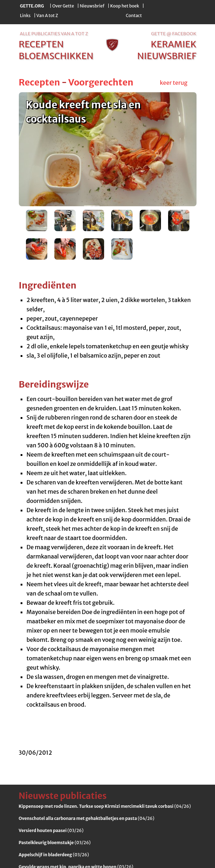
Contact (134, 15)
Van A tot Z (47, 15)
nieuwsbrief (167, 56)
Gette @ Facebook (174, 34)
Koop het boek (125, 6)
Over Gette (63, 6)
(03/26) (51, 830)
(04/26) (105, 806)
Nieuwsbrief (92, 6)
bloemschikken (56, 56)
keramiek (173, 44)
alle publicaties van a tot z (54, 34)
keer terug (174, 83)
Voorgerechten (101, 82)
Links (25, 15)
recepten (41, 44)
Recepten (39, 82)
